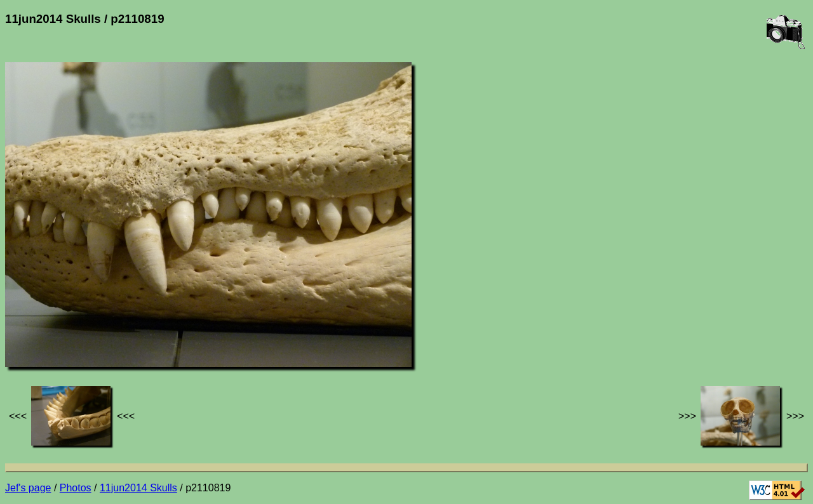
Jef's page (28, 488)
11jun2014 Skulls (138, 488)
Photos (76, 488)
